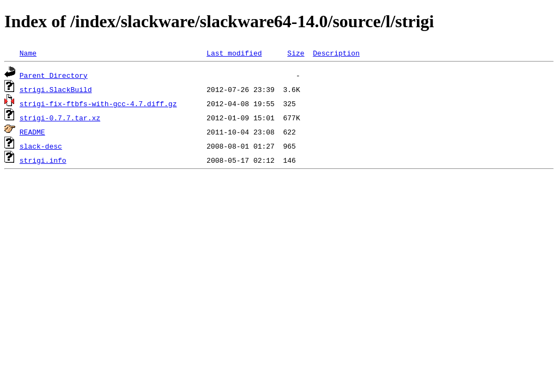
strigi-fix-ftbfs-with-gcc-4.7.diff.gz (98, 103)
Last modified (234, 53)
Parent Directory (54, 75)
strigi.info (43, 160)
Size (296, 53)
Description (336, 53)
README (32, 132)
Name (28, 53)
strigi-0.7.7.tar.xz (60, 118)
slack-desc (41, 146)
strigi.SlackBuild (56, 89)
